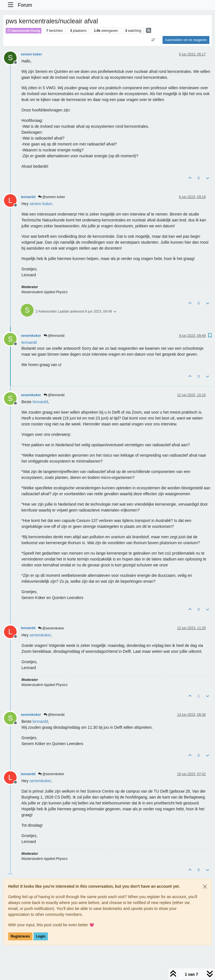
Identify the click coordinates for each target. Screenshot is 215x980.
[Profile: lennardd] (29, 342)
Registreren (20, 936)
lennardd (28, 197)
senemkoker (31, 336)
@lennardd (54, 336)
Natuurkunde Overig (24, 31)
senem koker (31, 54)
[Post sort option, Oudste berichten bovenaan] (153, 40)
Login (41, 936)
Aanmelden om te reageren (186, 40)
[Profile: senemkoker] (40, 635)
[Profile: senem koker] (41, 204)
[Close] (205, 887)
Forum (25, 5)
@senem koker (52, 197)
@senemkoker (51, 628)
